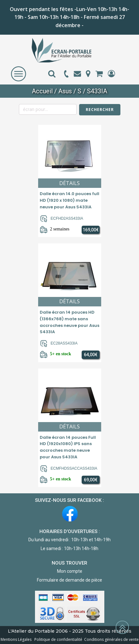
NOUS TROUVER (69, 563)
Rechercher (100, 110)
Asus (65, 91)
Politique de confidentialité (57, 639)
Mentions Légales (17, 639)
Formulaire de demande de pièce (69, 580)
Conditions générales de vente (110, 639)
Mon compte (70, 571)
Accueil (42, 91)
